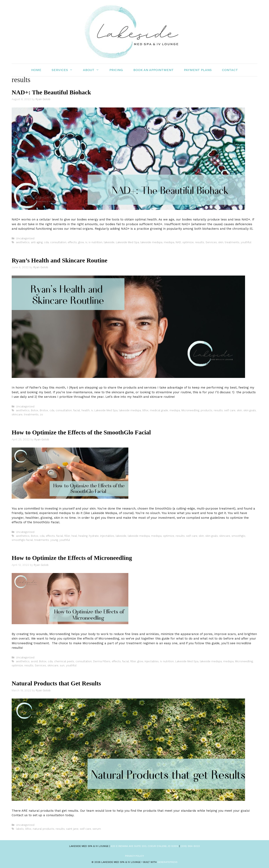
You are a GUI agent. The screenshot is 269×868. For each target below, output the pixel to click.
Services (65, 70)
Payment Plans (198, 70)
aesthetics (23, 242)
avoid (34, 661)
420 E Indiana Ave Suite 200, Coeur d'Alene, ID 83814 (145, 846)
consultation (58, 242)
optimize (188, 242)
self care (230, 410)
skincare (17, 414)
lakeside (109, 242)
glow (81, 242)
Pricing (116, 70)
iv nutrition (96, 242)
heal (74, 536)
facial (77, 410)
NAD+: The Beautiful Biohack (51, 92)
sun (62, 665)
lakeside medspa (151, 242)
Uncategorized (25, 238)
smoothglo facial (22, 540)
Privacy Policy (134, 856)
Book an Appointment (153, 70)
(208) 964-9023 (190, 846)
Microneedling (190, 410)
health (86, 410)
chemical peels (64, 661)
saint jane (72, 829)
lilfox (145, 410)
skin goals (250, 410)
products (206, 410)
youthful (246, 242)
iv (86, 242)
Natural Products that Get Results (56, 683)
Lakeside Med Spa (127, 242)
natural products (44, 829)
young (54, 540)
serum (97, 829)
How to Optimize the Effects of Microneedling (72, 558)
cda (46, 242)
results (200, 242)
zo (41, 414)
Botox (35, 410)
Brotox (44, 410)
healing (83, 536)
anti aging (37, 242)
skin (221, 242)
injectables (107, 536)
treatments (232, 242)
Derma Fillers (102, 661)
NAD (178, 242)
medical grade (159, 410)
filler (67, 536)
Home (36, 70)
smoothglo (238, 536)
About (94, 70)
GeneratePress (167, 862)
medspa (169, 242)
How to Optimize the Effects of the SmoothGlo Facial (81, 432)
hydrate (94, 536)
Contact (230, 70)
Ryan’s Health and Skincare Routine (59, 260)
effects (72, 242)
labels (20, 829)
